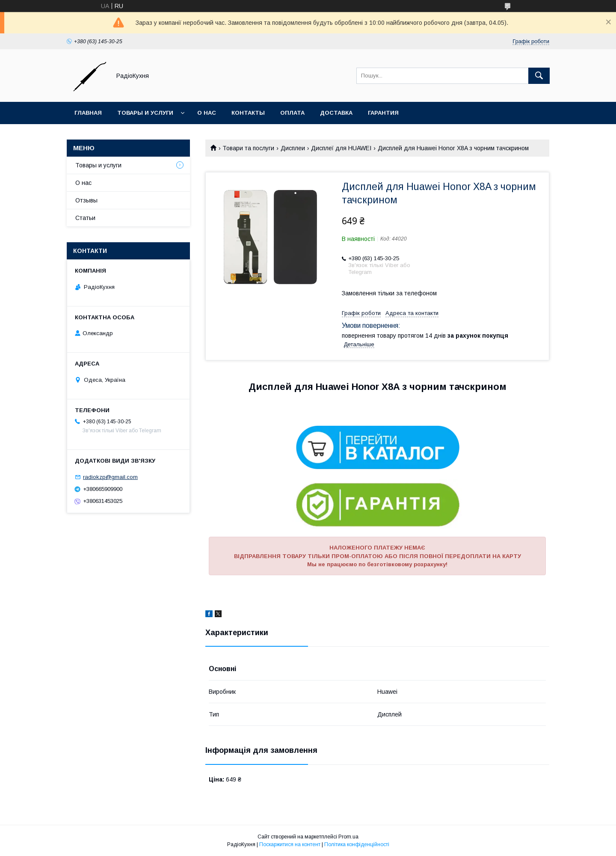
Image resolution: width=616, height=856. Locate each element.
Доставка (336, 113)
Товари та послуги (248, 148)
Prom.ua (348, 837)
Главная (88, 113)
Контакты (248, 113)
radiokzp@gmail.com (110, 477)
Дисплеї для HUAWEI (341, 148)
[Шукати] (539, 76)
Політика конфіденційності (357, 844)
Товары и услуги (145, 113)
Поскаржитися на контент (290, 844)
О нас (207, 113)
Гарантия (383, 113)
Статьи (85, 218)
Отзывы (86, 200)
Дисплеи (293, 148)
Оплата (292, 113)
